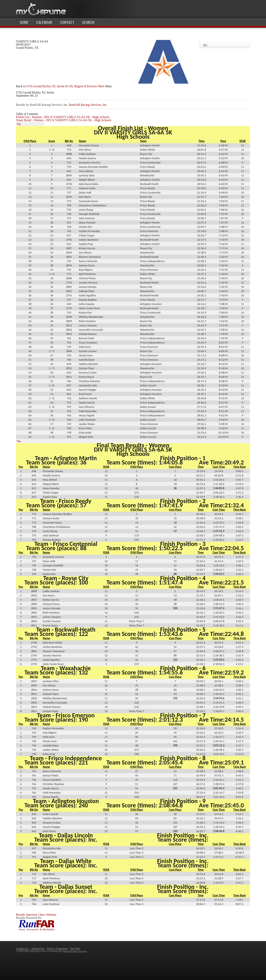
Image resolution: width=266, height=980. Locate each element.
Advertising (38, 948)
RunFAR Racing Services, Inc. (88, 105)
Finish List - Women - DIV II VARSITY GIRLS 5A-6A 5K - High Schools (63, 117)
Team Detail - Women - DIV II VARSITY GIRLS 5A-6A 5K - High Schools (64, 120)
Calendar (44, 22)
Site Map (75, 948)
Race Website (48, 915)
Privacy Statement (57, 948)
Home (24, 22)
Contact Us (22, 948)
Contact (67, 22)
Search (88, 22)
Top (19, 124)
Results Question (27, 915)
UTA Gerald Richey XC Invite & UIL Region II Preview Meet (65, 86)
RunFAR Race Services (75, 951)
